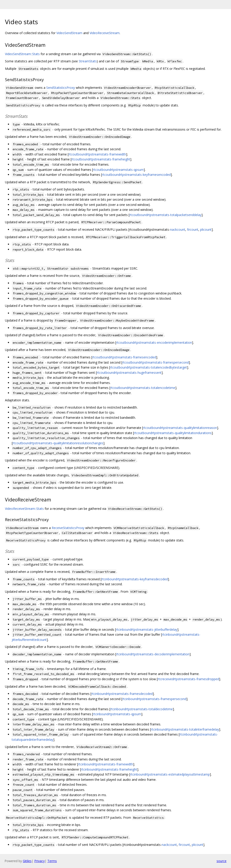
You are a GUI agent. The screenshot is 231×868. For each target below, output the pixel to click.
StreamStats (88, 61)
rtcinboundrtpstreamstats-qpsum (117, 714)
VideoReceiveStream (105, 33)
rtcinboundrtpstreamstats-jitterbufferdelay (147, 629)
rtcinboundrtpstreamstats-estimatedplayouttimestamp (170, 774)
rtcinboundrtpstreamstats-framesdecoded (122, 694)
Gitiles (27, 861)
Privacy (39, 861)
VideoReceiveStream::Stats (24, 509)
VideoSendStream (69, 33)
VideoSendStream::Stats (22, 54)
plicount (206, 229)
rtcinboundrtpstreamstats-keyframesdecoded (135, 579)
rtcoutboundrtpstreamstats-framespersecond (156, 362)
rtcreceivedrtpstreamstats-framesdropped (188, 679)
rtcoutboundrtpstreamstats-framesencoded (124, 357)
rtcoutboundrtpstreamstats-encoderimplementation (154, 342)
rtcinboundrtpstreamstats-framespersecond (154, 699)
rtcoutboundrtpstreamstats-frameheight (101, 159)
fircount (193, 229)
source (222, 861)
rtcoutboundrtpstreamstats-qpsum (118, 170)
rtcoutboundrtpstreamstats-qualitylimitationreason (180, 428)
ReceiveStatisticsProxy (68, 528)
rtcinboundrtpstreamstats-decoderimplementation (153, 654)
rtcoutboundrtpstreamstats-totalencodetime (143, 388)
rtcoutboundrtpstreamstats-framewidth (97, 154)
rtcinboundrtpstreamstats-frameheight (109, 769)
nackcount (178, 229)
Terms (52, 861)
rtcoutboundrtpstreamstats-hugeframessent (129, 373)
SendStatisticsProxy (61, 88)
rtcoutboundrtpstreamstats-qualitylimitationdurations (173, 433)
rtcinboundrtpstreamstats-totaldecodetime (142, 709)
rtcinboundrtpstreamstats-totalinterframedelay (185, 729)
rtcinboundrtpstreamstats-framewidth (106, 764)
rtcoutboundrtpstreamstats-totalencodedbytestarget (149, 367)
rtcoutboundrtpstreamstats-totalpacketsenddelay (165, 215)
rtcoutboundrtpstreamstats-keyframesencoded (136, 175)
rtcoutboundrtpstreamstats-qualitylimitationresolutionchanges (58, 443)
